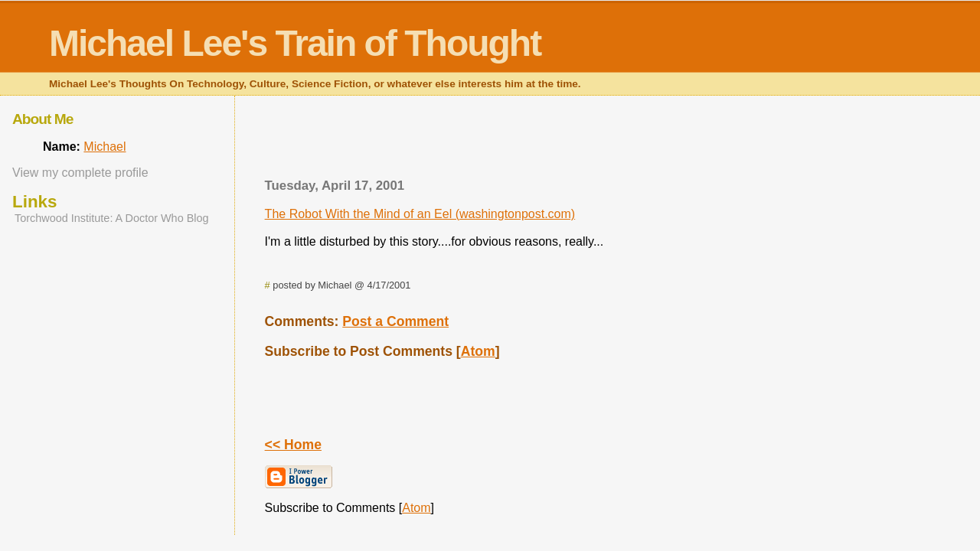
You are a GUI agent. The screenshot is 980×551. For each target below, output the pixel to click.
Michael (105, 147)
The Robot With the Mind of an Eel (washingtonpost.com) (420, 214)
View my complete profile (80, 173)
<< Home (293, 445)
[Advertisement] (588, 142)
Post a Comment (395, 321)
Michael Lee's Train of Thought (295, 43)
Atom (478, 351)
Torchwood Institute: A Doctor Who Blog (112, 218)
